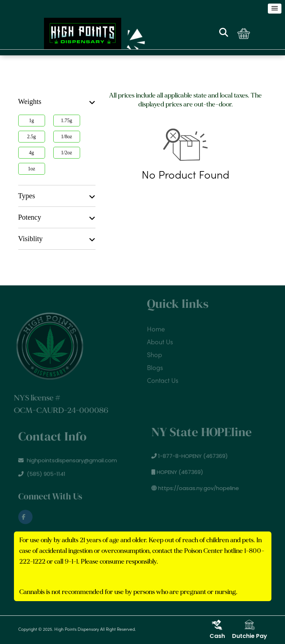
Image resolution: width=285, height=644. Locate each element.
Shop (154, 354)
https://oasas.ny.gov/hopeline (196, 488)
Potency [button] (57, 218)
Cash (217, 630)
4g (31, 153)
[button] (275, 9)
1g (31, 121)
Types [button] (57, 196)
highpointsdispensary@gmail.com (68, 462)
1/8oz (66, 137)
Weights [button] (57, 102)
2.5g (32, 137)
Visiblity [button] (57, 239)
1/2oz (66, 153)
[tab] (57, 102)
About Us (160, 341)
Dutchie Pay (250, 630)
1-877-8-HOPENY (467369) (191, 456)
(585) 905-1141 (42, 475)
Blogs (155, 367)
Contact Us (163, 380)
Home (156, 328)
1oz (31, 169)
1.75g (67, 121)
